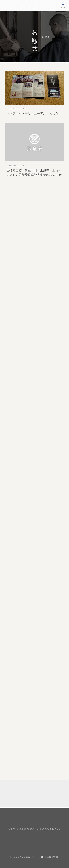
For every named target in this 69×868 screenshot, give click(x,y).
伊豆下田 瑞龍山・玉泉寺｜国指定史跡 (19, 5)
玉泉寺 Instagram (34, 818)
